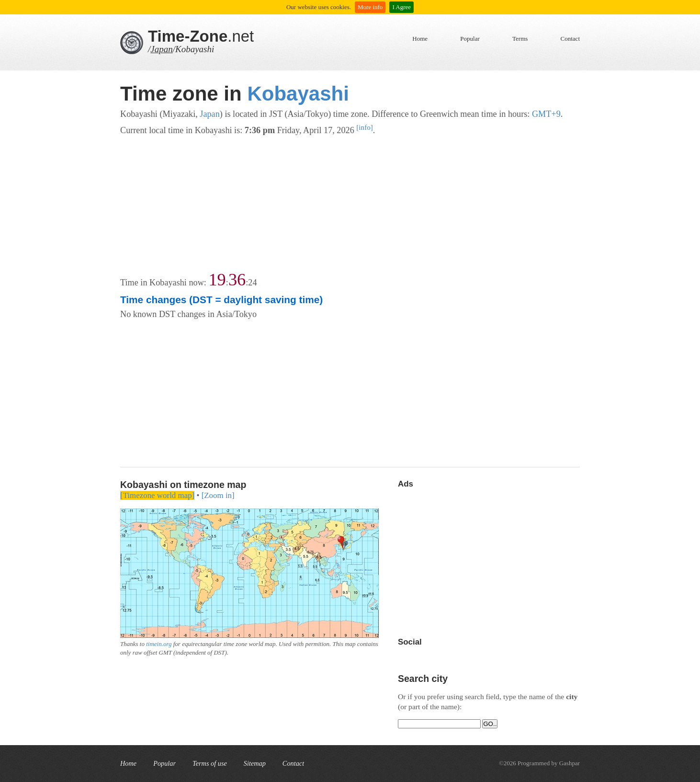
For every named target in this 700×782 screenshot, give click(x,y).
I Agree (401, 7)
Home (420, 39)
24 (252, 283)
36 (237, 280)
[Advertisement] (350, 204)
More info (370, 7)
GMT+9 (546, 114)
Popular (470, 39)
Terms (520, 39)
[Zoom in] (218, 495)
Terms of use (210, 763)
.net (201, 36)
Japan (161, 49)
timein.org (159, 644)
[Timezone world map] (157, 495)
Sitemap (255, 763)
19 (217, 280)
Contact (570, 39)
